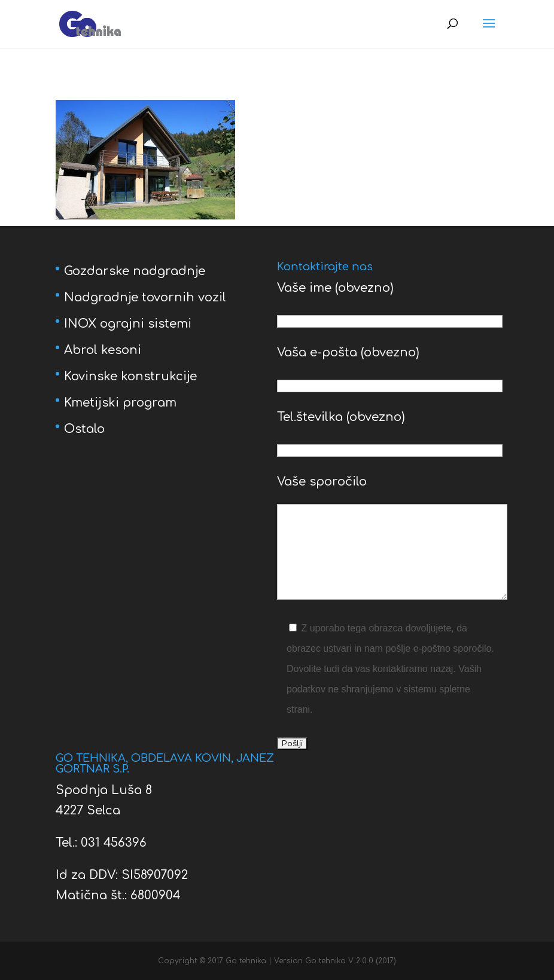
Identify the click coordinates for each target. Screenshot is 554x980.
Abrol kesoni (103, 350)
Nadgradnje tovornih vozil (145, 297)
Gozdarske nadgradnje (135, 271)
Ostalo (84, 429)
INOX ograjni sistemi (128, 324)
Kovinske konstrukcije (130, 376)
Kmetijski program (120, 403)
